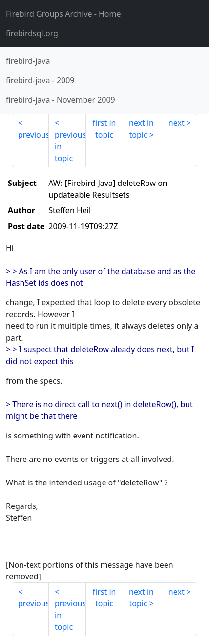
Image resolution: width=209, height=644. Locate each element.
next (177, 123)
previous (33, 135)
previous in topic (70, 146)
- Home (63, 14)
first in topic (104, 129)
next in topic (141, 129)
